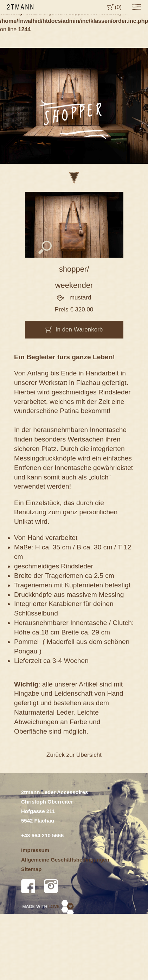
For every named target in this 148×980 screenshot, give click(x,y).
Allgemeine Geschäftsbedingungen (65, 860)
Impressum (35, 850)
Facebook (28, 886)
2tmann (20, 7)
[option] (74, 106)
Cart (110, 7)
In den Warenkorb (79, 330)
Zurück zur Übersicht (74, 755)
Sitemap (31, 869)
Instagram (51, 886)
